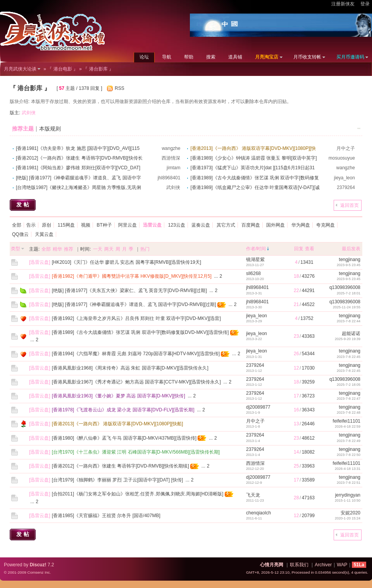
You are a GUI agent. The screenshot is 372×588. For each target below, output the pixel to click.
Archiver (323, 565)
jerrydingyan (348, 495)
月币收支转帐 (307, 57)
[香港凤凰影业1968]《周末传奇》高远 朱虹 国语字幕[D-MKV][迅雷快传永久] (130, 368)
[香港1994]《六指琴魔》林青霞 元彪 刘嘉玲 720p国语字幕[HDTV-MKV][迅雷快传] (136, 354)
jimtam (173, 168)
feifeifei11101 (347, 421)
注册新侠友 (343, 4)
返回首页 (350, 205)
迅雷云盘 (40, 262)
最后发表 (351, 249)
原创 (46, 225)
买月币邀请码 (350, 57)
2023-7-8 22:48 (349, 413)
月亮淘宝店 (267, 57)
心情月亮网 (272, 565)
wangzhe (171, 148)
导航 (167, 57)
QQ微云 (20, 234)
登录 (365, 4)
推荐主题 (23, 129)
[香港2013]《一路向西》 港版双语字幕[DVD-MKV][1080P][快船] (118, 424)
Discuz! (38, 565)
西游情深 (171, 158)
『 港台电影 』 (63, 69)
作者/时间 (256, 249)
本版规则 (50, 129)
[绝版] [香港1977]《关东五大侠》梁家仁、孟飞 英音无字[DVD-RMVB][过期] (129, 291)
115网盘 (66, 225)
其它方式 (226, 225)
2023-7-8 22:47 (349, 399)
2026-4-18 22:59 (348, 426)
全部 (17, 225)
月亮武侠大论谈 (20, 69)
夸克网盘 (325, 225)
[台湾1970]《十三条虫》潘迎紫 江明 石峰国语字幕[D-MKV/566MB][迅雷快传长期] (136, 452)
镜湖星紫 (255, 260)
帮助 (189, 57)
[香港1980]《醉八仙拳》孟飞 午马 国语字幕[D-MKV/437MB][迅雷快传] (124, 438)
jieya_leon (344, 178)
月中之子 (346, 148)
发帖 (24, 205)
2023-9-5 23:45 (349, 265)
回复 (299, 249)
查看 (310, 249)
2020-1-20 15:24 (348, 518)
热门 (145, 249)
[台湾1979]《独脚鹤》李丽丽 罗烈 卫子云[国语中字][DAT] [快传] (117, 480)
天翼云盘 (44, 234)
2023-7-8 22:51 (349, 483)
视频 (86, 225)
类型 (15, 249)
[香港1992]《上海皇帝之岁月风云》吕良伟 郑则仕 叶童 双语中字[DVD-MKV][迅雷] (136, 318)
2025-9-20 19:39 (348, 339)
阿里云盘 (127, 225)
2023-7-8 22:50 (349, 455)
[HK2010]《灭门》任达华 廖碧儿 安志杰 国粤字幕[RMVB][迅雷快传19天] (127, 262)
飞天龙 (253, 495)
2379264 (346, 187)
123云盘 (177, 225)
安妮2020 (350, 513)
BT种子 (104, 225)
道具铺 (235, 57)
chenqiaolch (258, 513)
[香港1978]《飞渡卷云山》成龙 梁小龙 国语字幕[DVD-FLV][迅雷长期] (123, 410)
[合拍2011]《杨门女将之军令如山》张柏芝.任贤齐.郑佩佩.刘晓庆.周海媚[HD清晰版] (138, 494)
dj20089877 (258, 407)
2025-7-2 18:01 (349, 293)
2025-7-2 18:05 (349, 385)
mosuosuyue (342, 158)
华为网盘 (301, 225)
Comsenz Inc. (39, 572)
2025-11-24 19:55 (347, 307)
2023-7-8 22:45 (349, 357)
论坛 (144, 57)
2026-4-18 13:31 (348, 469)
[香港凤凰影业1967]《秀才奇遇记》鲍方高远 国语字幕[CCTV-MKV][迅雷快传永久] (136, 382)
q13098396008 (345, 287)
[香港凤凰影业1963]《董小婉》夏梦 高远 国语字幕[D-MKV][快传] (119, 396)
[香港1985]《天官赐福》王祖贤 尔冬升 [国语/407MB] (106, 516)
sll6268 (253, 273)
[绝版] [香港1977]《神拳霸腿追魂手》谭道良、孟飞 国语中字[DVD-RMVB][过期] (134, 304)
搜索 (211, 57)
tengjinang (350, 260)
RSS (120, 88)
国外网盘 (276, 225)
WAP (342, 565)
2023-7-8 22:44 (349, 321)
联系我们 (299, 565)
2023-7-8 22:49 (349, 441)
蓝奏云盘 (201, 225)
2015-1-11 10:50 (348, 500)
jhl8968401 (169, 178)
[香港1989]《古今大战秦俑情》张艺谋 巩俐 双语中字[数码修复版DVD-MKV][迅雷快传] (140, 332)
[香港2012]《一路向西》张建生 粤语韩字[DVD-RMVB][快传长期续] (121, 466)
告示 (31, 225)
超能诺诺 (351, 334)
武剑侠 (29, 113)
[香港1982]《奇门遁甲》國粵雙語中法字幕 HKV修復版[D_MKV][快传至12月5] (132, 276)
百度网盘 (251, 225)
